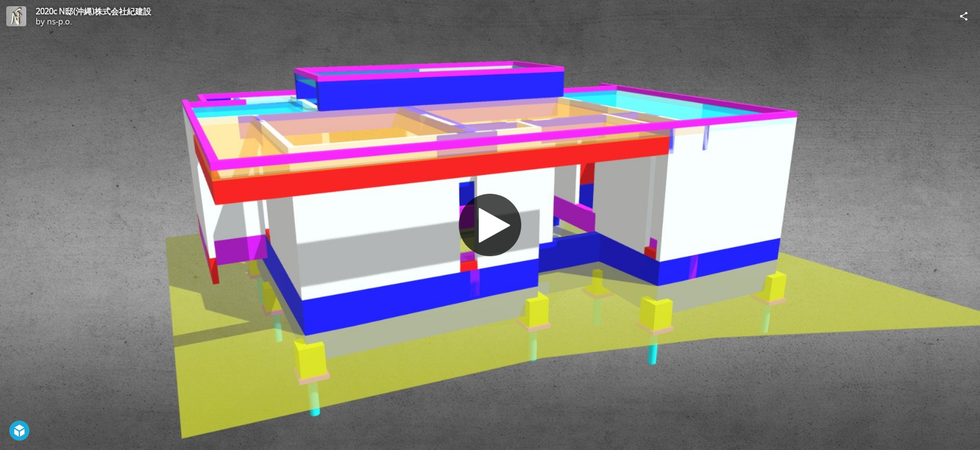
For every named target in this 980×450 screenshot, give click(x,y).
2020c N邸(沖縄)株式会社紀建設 (93, 11)
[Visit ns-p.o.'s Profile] (16, 16)
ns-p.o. (59, 21)
